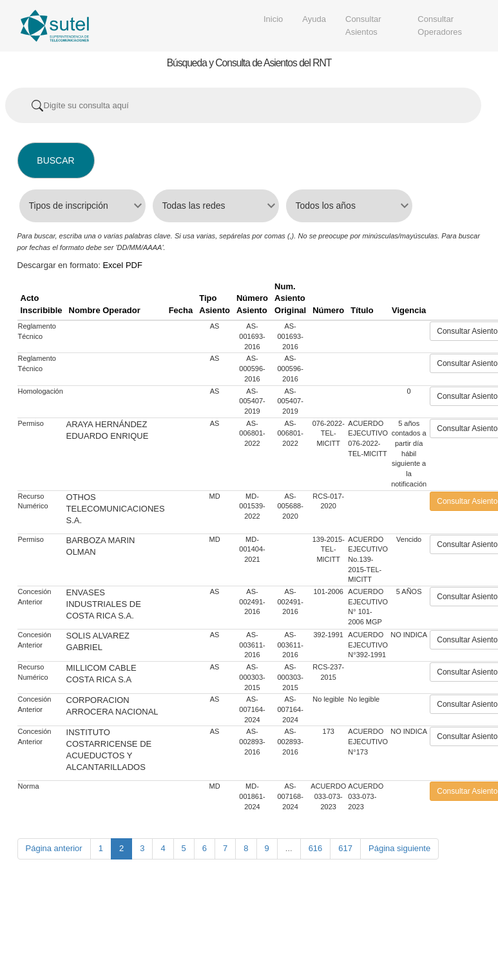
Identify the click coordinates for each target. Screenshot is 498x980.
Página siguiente (399, 848)
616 (316, 848)
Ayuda (314, 19)
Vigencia (409, 310)
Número (328, 310)
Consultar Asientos (363, 25)
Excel (113, 265)
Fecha (181, 310)
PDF (134, 265)
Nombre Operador (105, 310)
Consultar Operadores (440, 25)
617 (345, 848)
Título (362, 310)
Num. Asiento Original (290, 298)
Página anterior (54, 848)
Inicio (273, 19)
